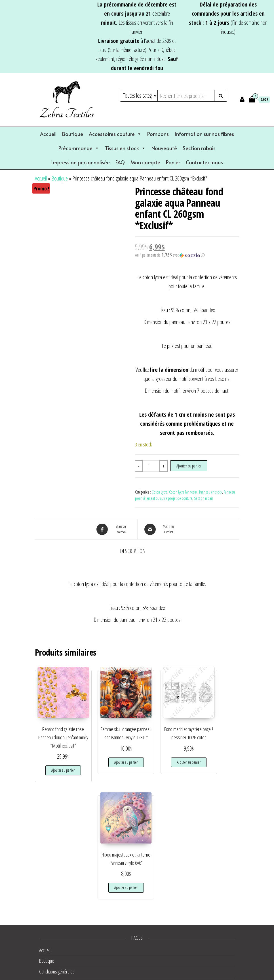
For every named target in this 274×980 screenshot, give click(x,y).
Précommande (79, 148)
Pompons (158, 134)
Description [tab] (133, 551)
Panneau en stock (211, 492)
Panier (173, 162)
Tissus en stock (125, 148)
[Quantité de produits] (151, 466)
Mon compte (145, 162)
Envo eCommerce (179, 975)
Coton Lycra (160, 492)
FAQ (120, 162)
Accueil (48, 134)
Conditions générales (57, 851)
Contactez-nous (204, 162)
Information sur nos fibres (204, 134)
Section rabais (199, 148)
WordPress (133, 975)
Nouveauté (164, 148)
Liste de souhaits (53, 894)
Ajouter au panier (189, 466)
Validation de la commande (62, 937)
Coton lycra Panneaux (183, 492)
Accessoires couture (115, 134)
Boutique (73, 134)
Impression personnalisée (80, 162)
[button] (187, 255)
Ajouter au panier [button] (57, 767)
